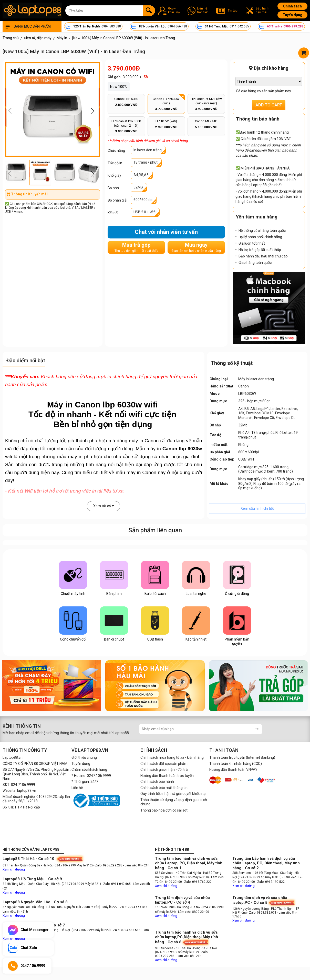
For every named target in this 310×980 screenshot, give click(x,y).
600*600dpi (143, 200)
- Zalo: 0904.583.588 (126, 930)
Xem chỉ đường (14, 869)
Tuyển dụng (292, 15)
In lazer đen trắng (148, 150)
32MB (138, 187)
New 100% (119, 87)
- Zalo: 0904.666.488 (133, 907)
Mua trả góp (136, 247)
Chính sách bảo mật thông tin (164, 788)
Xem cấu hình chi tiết (257, 508)
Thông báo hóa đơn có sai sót (164, 810)
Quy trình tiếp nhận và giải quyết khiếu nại (173, 794)
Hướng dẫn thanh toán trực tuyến (167, 776)
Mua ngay (196, 247)
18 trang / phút (146, 162)
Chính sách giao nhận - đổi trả (164, 769)
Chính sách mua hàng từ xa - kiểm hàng (172, 757)
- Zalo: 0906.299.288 (108, 865)
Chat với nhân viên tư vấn (166, 232)
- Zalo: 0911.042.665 (117, 884)
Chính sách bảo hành (157, 782)
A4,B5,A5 (141, 175)
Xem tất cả (104, 506)
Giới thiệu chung (84, 757)
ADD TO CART (269, 105)
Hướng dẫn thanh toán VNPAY (233, 769)
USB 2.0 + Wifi (144, 212)
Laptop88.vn (13, 757)
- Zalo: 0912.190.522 (270, 882)
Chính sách (292, 6)
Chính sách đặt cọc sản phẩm (164, 764)
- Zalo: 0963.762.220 (197, 882)
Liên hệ (77, 788)
